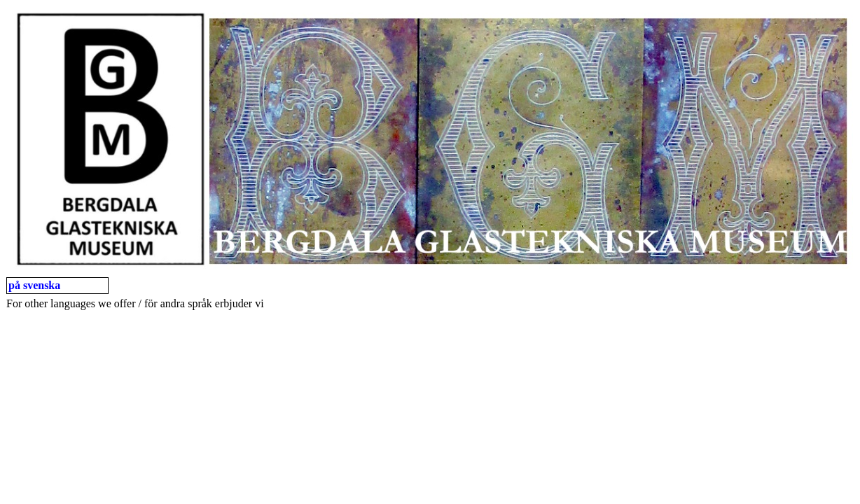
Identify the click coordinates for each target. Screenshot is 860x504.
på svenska (34, 285)
